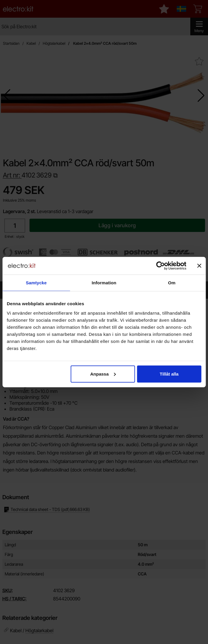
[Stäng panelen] (199, 266)
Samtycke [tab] (36, 283)
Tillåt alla (169, 374)
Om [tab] (172, 283)
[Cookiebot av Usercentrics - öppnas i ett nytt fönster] (160, 266)
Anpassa (103, 374)
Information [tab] (104, 283)
